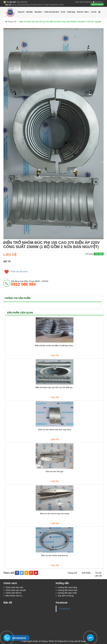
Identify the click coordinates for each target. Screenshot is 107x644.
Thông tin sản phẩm (17, 298)
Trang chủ (21, 12)
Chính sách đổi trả (14, 593)
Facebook (65, 609)
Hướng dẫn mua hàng (67, 588)
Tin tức (63, 12)
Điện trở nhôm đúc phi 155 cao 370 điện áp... (54, 388)
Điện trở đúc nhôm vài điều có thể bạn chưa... (54, 346)
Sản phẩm (39, 12)
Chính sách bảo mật (14, 588)
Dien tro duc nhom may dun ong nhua (55, 430)
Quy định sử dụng (66, 596)
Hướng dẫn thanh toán (68, 590)
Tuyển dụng (71, 12)
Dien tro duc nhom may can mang (55, 514)
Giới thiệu (29, 12)
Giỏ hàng (97, 4)
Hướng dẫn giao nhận (67, 593)
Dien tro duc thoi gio (54, 472)
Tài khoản (98, 2)
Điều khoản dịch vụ (14, 596)
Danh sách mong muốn (84, 2)
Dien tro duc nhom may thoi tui (55, 556)
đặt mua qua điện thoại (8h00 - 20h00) (30, 283)
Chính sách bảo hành (52, 12)
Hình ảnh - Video (83, 12)
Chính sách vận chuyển (16, 590)
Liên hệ (94, 12)
